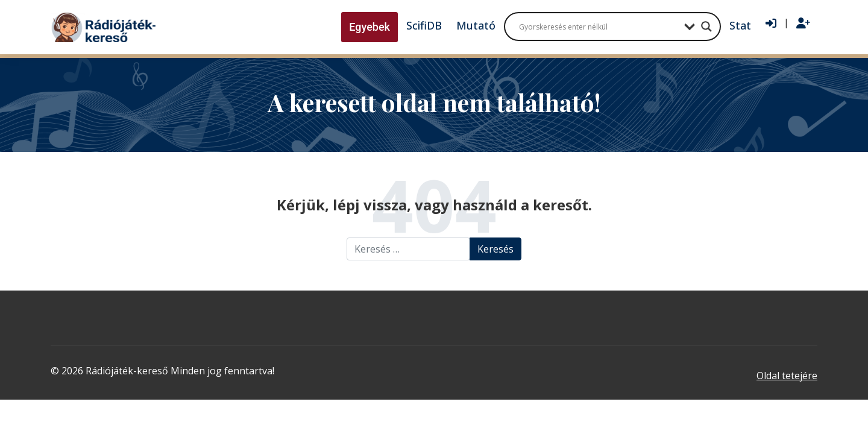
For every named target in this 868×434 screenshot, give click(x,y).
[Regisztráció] (803, 24)
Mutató (476, 25)
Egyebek (370, 27)
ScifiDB (424, 25)
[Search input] (599, 27)
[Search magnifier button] (706, 27)
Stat (740, 25)
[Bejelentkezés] (771, 24)
